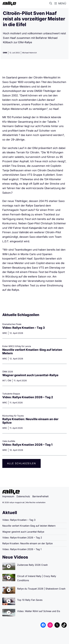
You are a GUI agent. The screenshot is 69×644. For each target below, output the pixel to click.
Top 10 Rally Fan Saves (30, 600)
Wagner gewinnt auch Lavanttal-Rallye (30, 375)
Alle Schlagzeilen (21, 463)
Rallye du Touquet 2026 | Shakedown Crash (41, 589)
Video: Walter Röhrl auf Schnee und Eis (39, 611)
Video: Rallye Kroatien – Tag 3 (24, 328)
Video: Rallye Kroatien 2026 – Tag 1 (27, 445)
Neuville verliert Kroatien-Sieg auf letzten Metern (29, 526)
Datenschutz (23, 496)
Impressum (8, 496)
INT (4, 380)
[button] (51, 4)
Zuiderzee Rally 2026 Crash (32, 565)
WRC (5, 333)
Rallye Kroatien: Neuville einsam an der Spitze (27, 543)
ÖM (9, 380)
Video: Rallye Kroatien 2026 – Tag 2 (28, 397)
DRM (5, 53)
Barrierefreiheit (40, 496)
